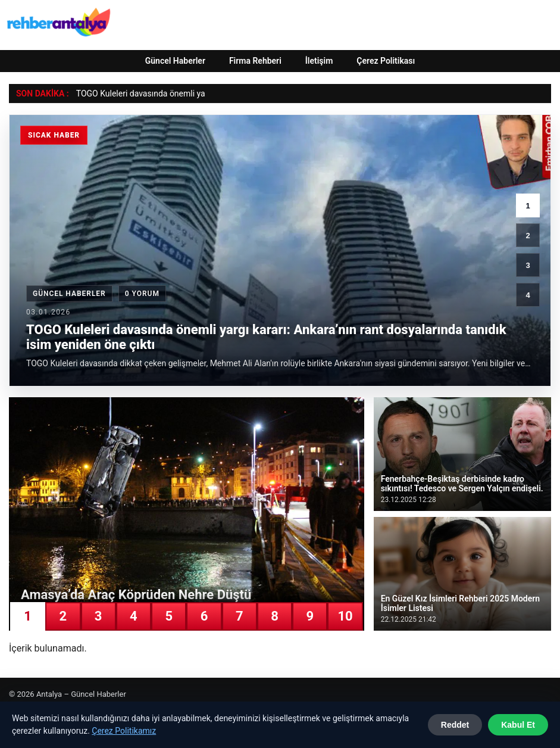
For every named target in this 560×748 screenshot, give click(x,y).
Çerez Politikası (386, 61)
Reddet (455, 725)
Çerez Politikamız (124, 731)
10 (345, 616)
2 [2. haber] (528, 236)
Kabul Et (518, 725)
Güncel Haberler (175, 61)
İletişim (319, 61)
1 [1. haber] (528, 206)
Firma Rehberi (255, 61)
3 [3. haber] (528, 265)
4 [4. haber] (528, 295)
